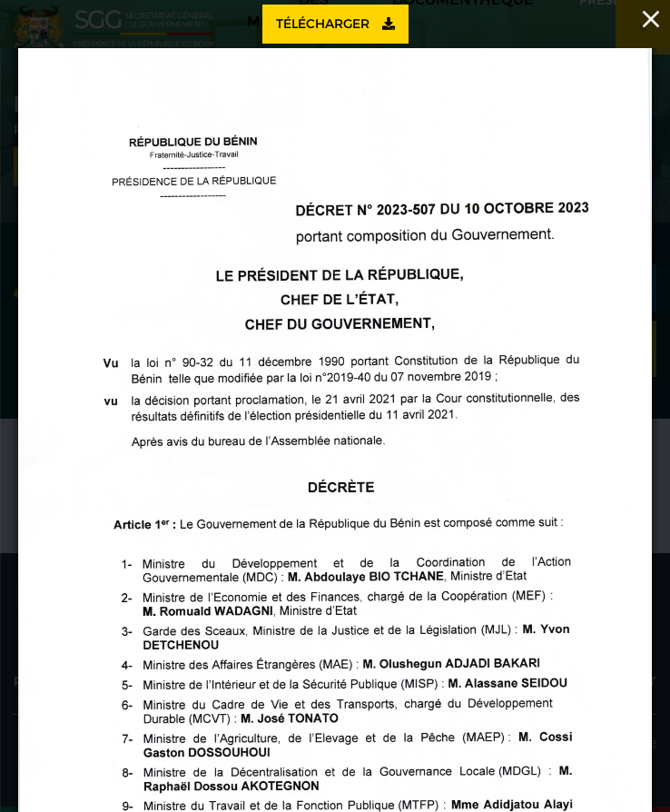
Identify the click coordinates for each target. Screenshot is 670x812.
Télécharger (335, 24)
